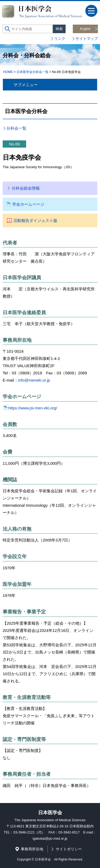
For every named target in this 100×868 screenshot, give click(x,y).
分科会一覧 (16, 128)
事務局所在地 (32, 849)
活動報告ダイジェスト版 (35, 220)
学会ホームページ (28, 204)
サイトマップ (87, 39)
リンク (60, 39)
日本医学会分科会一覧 (33, 72)
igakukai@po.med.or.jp (50, 838)
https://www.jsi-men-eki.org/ (33, 408)
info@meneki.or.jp (34, 380)
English (85, 29)
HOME (8, 72)
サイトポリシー (69, 849)
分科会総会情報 (26, 188)
